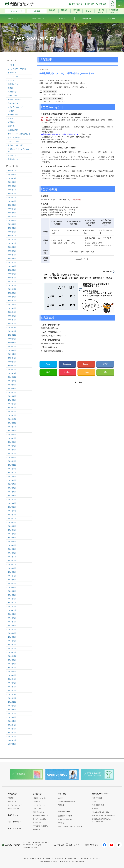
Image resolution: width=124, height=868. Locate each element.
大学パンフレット (14, 808)
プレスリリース (14, 76)
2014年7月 (12, 622)
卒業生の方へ (13, 92)
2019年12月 (12, 373)
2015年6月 (12, 580)
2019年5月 (12, 400)
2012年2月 (12, 733)
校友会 (88, 11)
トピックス (12, 73)
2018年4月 (12, 450)
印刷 (105, 372)
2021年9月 (12, 293)
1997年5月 (12, 744)
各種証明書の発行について (41, 815)
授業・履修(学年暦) (98, 805)
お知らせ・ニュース (39, 798)
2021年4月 (12, 312)
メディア (11, 80)
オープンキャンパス (15, 11)
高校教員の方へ (14, 159)
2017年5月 (12, 492)
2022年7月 (12, 255)
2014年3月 (12, 637)
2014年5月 (12, 629)
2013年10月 (12, 656)
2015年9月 (12, 568)
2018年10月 (12, 427)
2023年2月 (12, 228)
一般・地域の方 (101, 11)
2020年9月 (12, 339)
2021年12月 (12, 281)
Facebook (67, 364)
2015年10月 (12, 564)
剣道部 (10, 88)
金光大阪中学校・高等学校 (52, 858)
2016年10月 (12, 518)
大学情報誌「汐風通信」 (41, 826)
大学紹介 (61, 798)
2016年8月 (12, 526)
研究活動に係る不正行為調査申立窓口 (104, 815)
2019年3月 (12, 408)
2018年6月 (12, 442)
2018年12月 (12, 419)
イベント (11, 65)
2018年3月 (12, 453)
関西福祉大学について (100, 794)
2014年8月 (12, 618)
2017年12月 (12, 465)
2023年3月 (12, 224)
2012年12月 (12, 694)
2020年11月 (12, 331)
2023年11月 (12, 194)
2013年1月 (12, 690)
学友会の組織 (37, 823)
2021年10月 (12, 289)
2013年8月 (12, 664)
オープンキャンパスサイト (16, 805)
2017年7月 (12, 484)
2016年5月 (12, 538)
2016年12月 (12, 511)
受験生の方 (52, 11)
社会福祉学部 (13, 130)
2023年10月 (12, 197)
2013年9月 (12, 660)
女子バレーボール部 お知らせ (19, 134)
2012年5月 (12, 721)
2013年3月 (12, 683)
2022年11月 (12, 239)
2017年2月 (12, 503)
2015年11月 (12, 561)
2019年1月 (12, 415)
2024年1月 (12, 186)
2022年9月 (12, 247)
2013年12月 (12, 648)
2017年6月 (12, 488)
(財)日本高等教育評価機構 (67, 801)
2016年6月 (12, 534)
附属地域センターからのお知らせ (20, 150)
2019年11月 (12, 377)
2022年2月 (12, 274)
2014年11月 (12, 606)
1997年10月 (12, 740)
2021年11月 (12, 285)
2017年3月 (12, 499)
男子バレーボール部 (15, 145)
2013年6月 (12, 671)
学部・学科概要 (97, 798)
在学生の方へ (13, 103)
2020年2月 (12, 366)
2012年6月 (12, 717)
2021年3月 (12, 316)
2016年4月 (12, 541)
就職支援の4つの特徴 (65, 816)
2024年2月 (12, 182)
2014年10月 (12, 610)
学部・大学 (62, 794)
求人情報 (61, 823)
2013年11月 (12, 652)
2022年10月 (12, 243)
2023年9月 (12, 201)
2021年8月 (12, 297)
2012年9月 (12, 706)
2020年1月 (12, 369)
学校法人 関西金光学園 (31, 858)
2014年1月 (12, 645)
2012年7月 (12, 713)
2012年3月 (12, 729)
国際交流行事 (13, 115)
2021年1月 (12, 323)
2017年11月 (12, 469)
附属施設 (61, 805)
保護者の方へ (13, 84)
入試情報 (37, 11)
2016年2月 (12, 549)
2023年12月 (12, 190)
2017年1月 (12, 507)
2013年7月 (12, 668)
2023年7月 (12, 209)
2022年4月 (12, 266)
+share (86, 372)
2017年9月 (12, 476)
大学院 (10, 118)
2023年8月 (12, 205)
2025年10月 (12, 171)
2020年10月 (12, 335)
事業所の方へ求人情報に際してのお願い (71, 826)
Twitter (48, 364)
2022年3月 (12, 270)
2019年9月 (12, 385)
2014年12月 (12, 603)
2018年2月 (12, 457)
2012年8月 (12, 710)
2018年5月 (12, 446)
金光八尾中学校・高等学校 (90, 858)
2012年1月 (12, 736)
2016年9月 (12, 522)
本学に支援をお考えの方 (114, 11)
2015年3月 (12, 591)
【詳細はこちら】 (87, 134)
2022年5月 (12, 262)
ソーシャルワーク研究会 (17, 69)
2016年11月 (12, 515)
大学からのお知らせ (15, 107)
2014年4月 (12, 633)
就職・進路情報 (64, 811)
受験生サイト (12, 801)
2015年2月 (12, 595)
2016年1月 (12, 553)
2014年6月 (12, 625)
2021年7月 (12, 301)
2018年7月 (12, 438)
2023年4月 (12, 220)
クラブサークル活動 (39, 819)
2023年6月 (12, 213)
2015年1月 (12, 599)
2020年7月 (12, 346)
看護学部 (11, 126)
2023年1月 (12, 232)
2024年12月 (12, 178)
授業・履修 (36, 801)
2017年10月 (12, 473)
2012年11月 (12, 698)
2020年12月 (12, 327)
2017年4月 (12, 496)
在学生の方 (64, 11)
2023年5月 (12, 216)
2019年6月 (12, 396)
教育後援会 (77, 11)
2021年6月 (12, 304)
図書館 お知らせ (15, 99)
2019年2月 (12, 411)
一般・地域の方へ (14, 822)
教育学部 (11, 122)
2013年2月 (12, 687)
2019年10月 (12, 381)
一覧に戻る (78, 382)
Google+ (86, 364)
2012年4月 (12, 725)
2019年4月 (12, 404)
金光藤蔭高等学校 (71, 858)
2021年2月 (12, 320)
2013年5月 (12, 675)
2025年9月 (12, 174)
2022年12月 (12, 236)
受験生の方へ (13, 96)
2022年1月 (12, 278)
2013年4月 (12, 679)
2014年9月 (12, 614)
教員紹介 (95, 808)
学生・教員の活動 (15, 138)
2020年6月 (12, 350)
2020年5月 (12, 354)
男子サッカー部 (14, 141)
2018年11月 (12, 423)
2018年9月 (12, 431)
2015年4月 (12, 587)
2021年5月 (12, 308)
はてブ (105, 364)
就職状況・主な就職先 (65, 819)
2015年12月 (12, 557)
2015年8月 (12, 572)
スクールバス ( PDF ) (39, 805)
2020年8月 (12, 343)
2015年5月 (12, 583)
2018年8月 (12, 434)
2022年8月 (12, 251)
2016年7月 (12, 530)
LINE (48, 372)
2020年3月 (12, 362)
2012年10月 (12, 702)
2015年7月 (12, 576)
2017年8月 (12, 480)
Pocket (67, 372)
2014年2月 (12, 641)
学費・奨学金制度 (39, 812)
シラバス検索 (37, 808)
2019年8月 (12, 388)
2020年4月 (12, 358)
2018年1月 (12, 461)
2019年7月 (12, 392)
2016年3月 (12, 545)
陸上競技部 (12, 155)
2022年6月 (12, 259)
